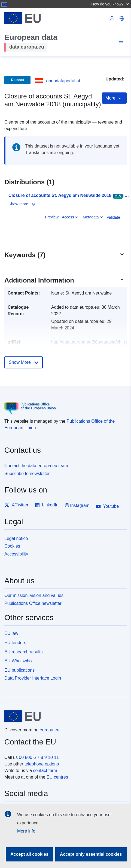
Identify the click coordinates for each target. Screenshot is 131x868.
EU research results (24, 652)
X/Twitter (16, 505)
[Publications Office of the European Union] (63, 404)
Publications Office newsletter (33, 603)
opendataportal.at (63, 81)
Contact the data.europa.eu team (36, 466)
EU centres (57, 777)
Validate (113, 217)
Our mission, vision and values (34, 595)
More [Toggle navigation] (114, 98)
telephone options (42, 764)
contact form (45, 771)
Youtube (107, 506)
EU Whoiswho (18, 661)
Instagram (77, 505)
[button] (111, 4)
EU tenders (15, 643)
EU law (11, 633)
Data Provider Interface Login (33, 678)
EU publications (19, 670)
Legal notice (16, 538)
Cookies (12, 546)
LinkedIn (47, 505)
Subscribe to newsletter (27, 474)
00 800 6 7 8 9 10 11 (39, 757)
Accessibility (16, 554)
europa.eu (50, 730)
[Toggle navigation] (120, 44)
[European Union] (63, 716)
